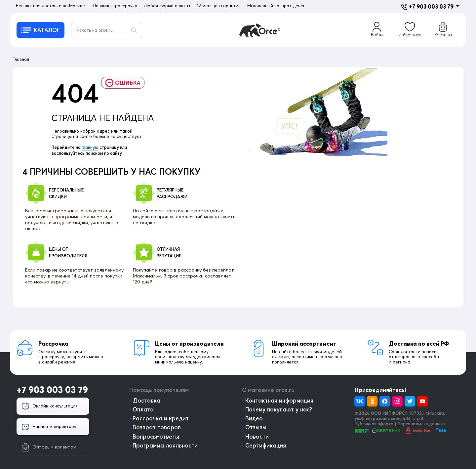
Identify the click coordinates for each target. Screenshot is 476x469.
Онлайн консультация (50, 406)
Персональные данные (421, 424)
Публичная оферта (374, 424)
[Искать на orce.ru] (107, 30)
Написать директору (49, 427)
